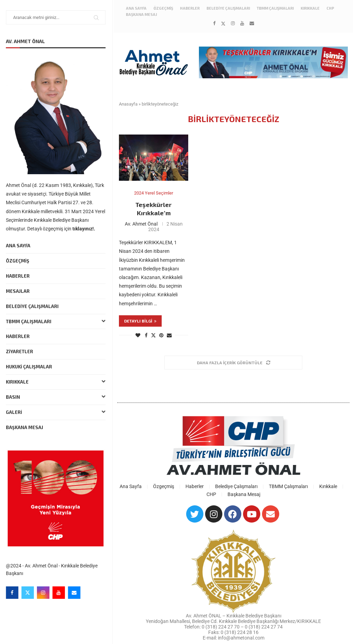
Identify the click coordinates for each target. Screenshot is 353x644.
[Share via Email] (169, 335)
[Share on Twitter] (153, 335)
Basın (57, 397)
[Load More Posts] (233, 363)
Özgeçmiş (19, 261)
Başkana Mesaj (26, 427)
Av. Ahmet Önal (141, 224)
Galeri (57, 412)
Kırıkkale (57, 382)
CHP (330, 8)
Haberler (19, 276)
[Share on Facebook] (146, 335)
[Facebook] (13, 593)
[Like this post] (138, 335)
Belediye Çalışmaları (33, 306)
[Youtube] (60, 593)
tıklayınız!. (85, 229)
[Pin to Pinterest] (161, 335)
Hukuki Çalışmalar (30, 367)
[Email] (75, 593)
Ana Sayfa (19, 246)
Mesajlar (19, 291)
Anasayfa (128, 104)
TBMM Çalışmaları (57, 322)
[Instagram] (44, 593)
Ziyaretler (21, 351)
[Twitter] (29, 593)
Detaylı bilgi (140, 321)
